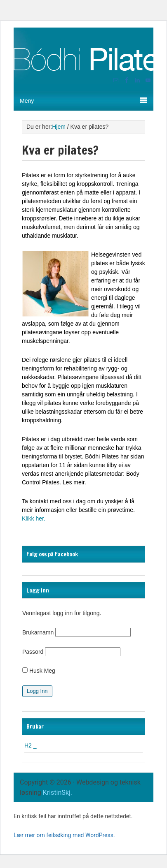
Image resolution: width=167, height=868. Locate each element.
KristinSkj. (57, 793)
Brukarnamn (38, 632)
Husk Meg (39, 671)
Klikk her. (34, 518)
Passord (33, 652)
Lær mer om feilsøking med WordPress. (64, 835)
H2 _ (31, 745)
